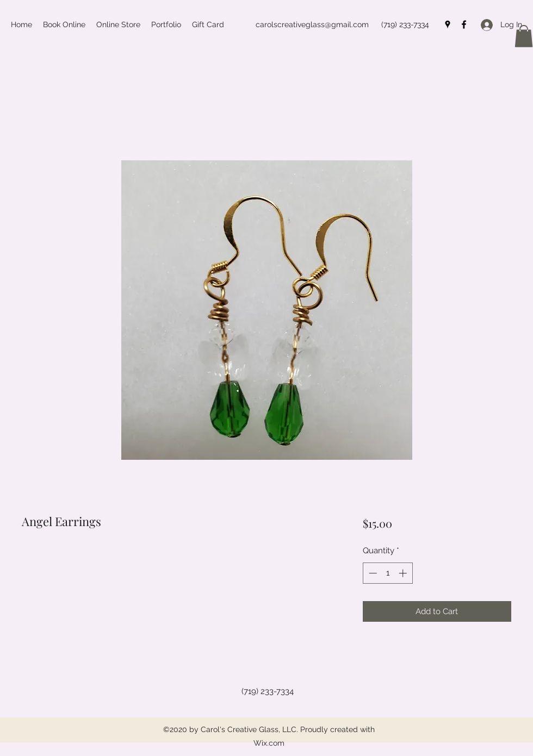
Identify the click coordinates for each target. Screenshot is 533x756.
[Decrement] (372, 573)
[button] (524, 36)
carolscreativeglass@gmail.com (312, 24)
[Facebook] (464, 24)
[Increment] (404, 573)
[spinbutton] (388, 573)
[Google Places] (448, 24)
